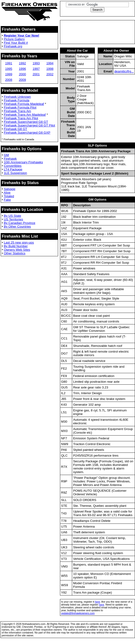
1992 (22, 63)
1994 (50, 63)
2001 (36, 74)
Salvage (10, 189)
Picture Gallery (14, 39)
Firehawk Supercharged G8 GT (26, 122)
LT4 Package (13, 169)
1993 (36, 63)
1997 (36, 69)
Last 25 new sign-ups (19, 243)
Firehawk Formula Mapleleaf (24, 104)
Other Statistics (15, 253)
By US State (13, 216)
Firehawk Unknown (17, 97)
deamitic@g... (124, 71)
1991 (9, 63)
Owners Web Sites (17, 250)
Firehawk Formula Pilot (20, 107)
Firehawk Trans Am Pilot (21, 118)
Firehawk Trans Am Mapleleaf (25, 115)
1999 (9, 74)
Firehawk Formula (17, 100)
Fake (7, 200)
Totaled (9, 196)
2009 (22, 80)
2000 (22, 74)
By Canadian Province (20, 223)
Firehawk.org (13, 46)
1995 (9, 69)
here (97, 602)
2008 (9, 80)
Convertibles (13, 166)
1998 (50, 69)
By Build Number (16, 246)
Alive (7, 193)
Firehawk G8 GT (16, 129)
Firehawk (10, 159)
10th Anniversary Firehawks (23, 162)
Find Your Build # (16, 43)
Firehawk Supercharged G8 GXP (27, 133)
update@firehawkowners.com (78, 613)
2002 (50, 74)
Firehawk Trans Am (17, 111)
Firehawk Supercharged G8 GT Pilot (30, 125)
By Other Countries (17, 226)
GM (6, 155)
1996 (22, 69)
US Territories (13, 219)
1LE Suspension (15, 173)
